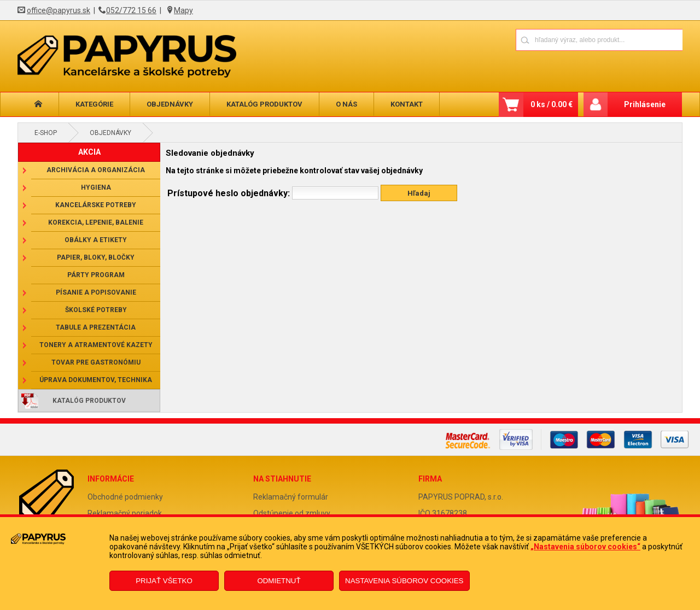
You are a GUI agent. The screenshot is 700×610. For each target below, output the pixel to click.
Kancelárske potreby (96, 205)
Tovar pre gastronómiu (96, 362)
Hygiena (96, 187)
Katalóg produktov (264, 104)
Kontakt (407, 104)
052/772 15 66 (131, 10)
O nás (346, 104)
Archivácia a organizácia (96, 170)
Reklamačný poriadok (125, 513)
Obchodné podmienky (125, 497)
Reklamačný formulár (291, 497)
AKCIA (89, 152)
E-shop (46, 133)
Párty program (96, 275)
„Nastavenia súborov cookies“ (585, 547)
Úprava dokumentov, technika (96, 380)
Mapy (183, 10)
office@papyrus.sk (59, 10)
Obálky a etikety (96, 240)
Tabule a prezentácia (96, 327)
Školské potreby (96, 310)
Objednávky (170, 104)
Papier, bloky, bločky (96, 257)
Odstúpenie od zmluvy (292, 513)
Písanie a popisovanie (96, 292)
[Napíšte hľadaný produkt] (561, 40)
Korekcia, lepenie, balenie (96, 222)
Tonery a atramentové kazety (96, 345)
